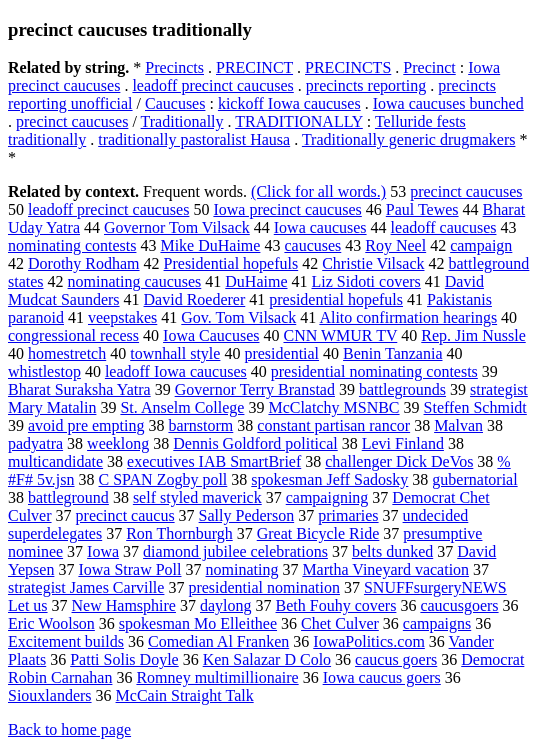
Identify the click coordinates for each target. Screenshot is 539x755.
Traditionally (182, 121)
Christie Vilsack (373, 263)
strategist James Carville (86, 587)
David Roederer (195, 299)
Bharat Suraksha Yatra (79, 389)
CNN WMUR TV (340, 335)
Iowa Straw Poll (129, 569)
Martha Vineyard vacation (385, 569)
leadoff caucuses (444, 227)
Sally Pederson (247, 515)
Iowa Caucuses (211, 335)
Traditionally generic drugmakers (409, 139)
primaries (348, 515)
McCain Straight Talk (185, 695)
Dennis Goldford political (255, 443)
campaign (481, 245)
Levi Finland (403, 443)
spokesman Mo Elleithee (198, 623)
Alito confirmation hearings (408, 317)
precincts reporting (366, 85)
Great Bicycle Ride (318, 533)
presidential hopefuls (336, 299)
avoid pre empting (86, 425)
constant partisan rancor (333, 425)
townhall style (175, 353)
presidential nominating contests (374, 371)
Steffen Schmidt (475, 407)
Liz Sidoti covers (366, 281)
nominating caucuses (135, 281)
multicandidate (55, 461)
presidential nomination (264, 587)
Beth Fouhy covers (336, 605)
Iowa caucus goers (382, 677)
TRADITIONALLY (299, 121)
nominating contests (72, 245)
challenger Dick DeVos (399, 461)
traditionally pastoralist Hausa (194, 139)
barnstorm (200, 425)
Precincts (174, 67)
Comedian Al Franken (218, 641)
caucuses (312, 245)
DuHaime (256, 281)
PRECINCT (254, 67)
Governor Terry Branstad (255, 389)
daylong (226, 605)
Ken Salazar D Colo (267, 659)
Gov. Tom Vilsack (238, 317)
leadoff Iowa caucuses (176, 371)
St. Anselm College (182, 407)
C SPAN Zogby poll (163, 479)
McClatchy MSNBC (333, 407)
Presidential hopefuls (231, 263)
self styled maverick (197, 497)
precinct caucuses (72, 121)
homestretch (67, 353)
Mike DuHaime (210, 245)
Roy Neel (395, 245)
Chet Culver (340, 623)
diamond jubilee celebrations (235, 551)
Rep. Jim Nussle (473, 335)
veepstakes (122, 317)
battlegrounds (402, 389)
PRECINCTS (348, 67)
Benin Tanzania (392, 353)
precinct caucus (125, 515)
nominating (242, 569)
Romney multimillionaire (217, 677)
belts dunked (392, 551)
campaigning (327, 497)
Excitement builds (66, 641)
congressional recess (73, 335)
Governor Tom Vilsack (177, 227)
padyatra (35, 443)
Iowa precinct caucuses (287, 209)
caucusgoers (459, 605)
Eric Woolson (51, 623)
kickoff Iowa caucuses (289, 103)
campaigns (437, 623)
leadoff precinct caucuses (212, 85)
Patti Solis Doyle (124, 659)
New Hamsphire (124, 605)
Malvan (458, 425)
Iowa (103, 551)
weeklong (118, 443)
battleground (68, 497)
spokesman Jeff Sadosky (329, 479)
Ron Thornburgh (179, 533)
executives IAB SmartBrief (214, 461)
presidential (281, 353)
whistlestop (44, 371)
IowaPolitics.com (369, 641)
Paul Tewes (422, 209)
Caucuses (175, 103)
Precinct (429, 67)
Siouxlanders (50, 695)
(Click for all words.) (318, 191)
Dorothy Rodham (84, 263)
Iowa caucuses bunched (448, 103)
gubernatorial (474, 479)
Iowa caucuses (320, 227)
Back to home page (69, 729)
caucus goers (396, 659)
